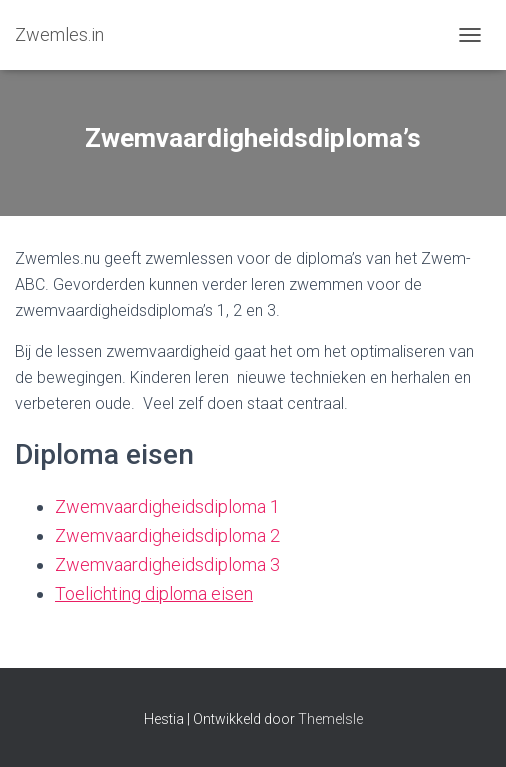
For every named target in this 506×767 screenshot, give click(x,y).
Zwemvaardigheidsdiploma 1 (167, 506)
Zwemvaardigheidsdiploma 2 (167, 535)
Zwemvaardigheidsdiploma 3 (167, 564)
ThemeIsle (330, 719)
